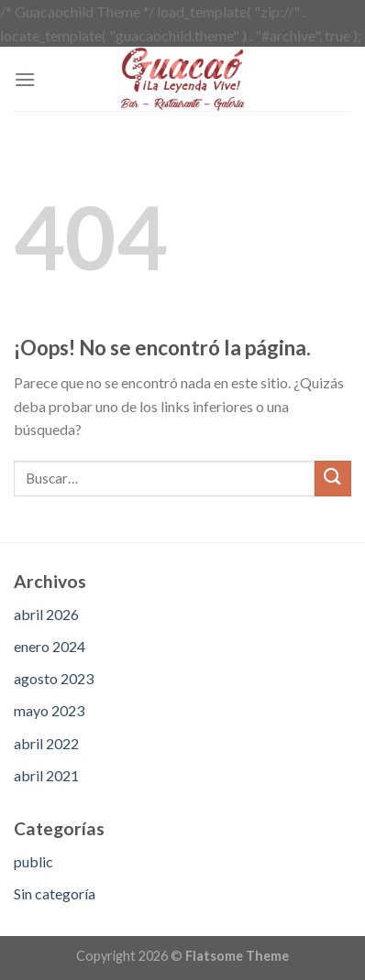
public (33, 861)
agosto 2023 (54, 678)
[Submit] (333, 479)
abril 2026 (46, 614)
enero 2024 (50, 646)
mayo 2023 (49, 710)
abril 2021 (46, 775)
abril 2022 (46, 743)
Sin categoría (55, 893)
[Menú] (25, 79)
